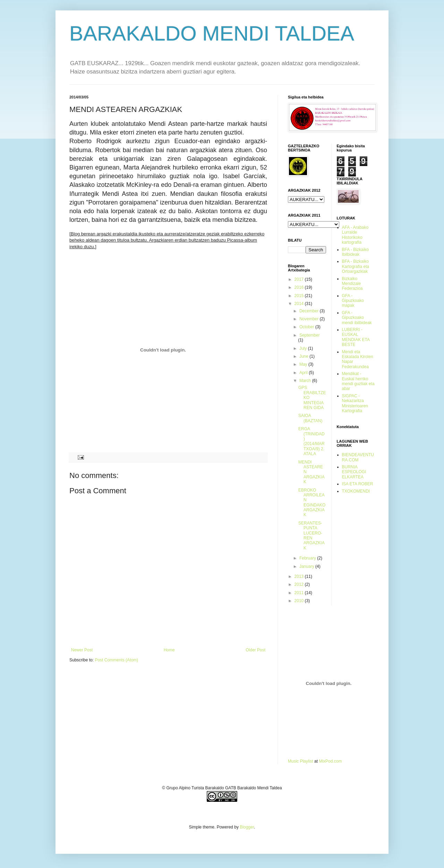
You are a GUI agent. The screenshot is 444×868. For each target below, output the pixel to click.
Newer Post (82, 650)
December (310, 311)
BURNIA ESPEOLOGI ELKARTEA (354, 472)
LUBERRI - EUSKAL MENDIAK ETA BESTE (356, 337)
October (307, 327)
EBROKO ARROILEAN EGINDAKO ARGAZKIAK (312, 503)
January (307, 566)
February (308, 558)
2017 (300, 279)
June (304, 356)
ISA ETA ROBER (358, 484)
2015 (300, 296)
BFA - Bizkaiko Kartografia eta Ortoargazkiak (356, 266)
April (304, 373)
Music (293, 761)
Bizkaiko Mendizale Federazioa (352, 284)
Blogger (247, 827)
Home (169, 650)
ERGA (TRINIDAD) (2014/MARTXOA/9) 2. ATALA (311, 441)
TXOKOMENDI (356, 491)
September (310, 335)
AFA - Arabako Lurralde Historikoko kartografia (355, 235)
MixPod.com (330, 761)
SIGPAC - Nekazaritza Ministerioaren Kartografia (355, 403)
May (304, 364)
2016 (300, 287)
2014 (300, 304)
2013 (300, 576)
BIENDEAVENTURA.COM (358, 457)
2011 (300, 593)
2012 (300, 584)
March (306, 381)
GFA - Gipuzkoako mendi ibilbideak (357, 318)
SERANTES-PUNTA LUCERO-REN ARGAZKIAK (311, 536)
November (310, 319)
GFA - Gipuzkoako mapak (353, 301)
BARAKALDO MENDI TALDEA (212, 33)
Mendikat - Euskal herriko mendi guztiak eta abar (358, 381)
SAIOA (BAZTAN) (310, 418)
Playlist (307, 761)
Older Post (255, 650)
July (304, 348)
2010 (300, 601)
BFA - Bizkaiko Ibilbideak (355, 252)
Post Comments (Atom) (116, 660)
